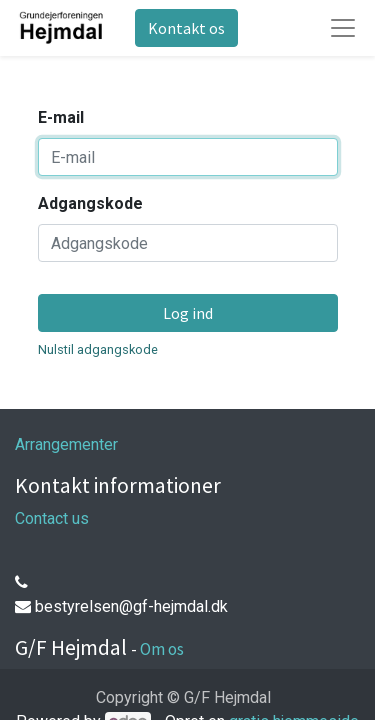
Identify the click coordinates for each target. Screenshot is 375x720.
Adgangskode (90, 203)
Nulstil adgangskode (98, 349)
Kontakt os (186, 28)
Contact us (52, 518)
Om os (162, 649)
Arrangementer (66, 444)
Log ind (188, 313)
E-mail (61, 117)
